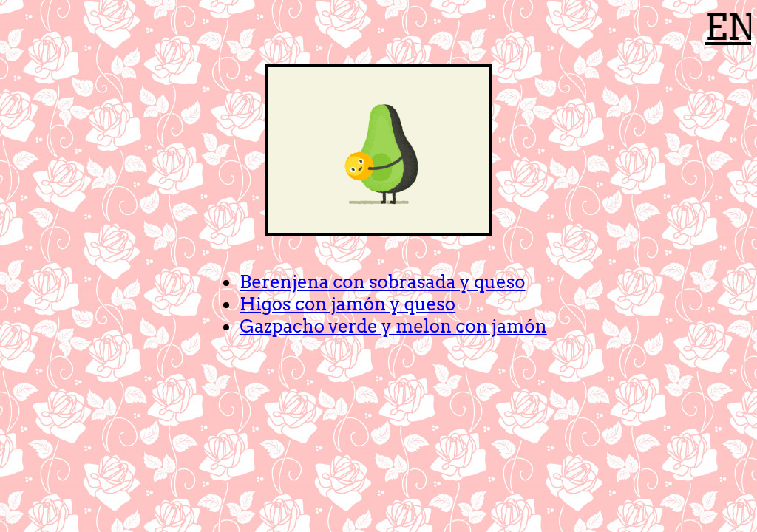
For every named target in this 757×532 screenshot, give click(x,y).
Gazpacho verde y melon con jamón (393, 326)
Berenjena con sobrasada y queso (382, 282)
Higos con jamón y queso (347, 304)
